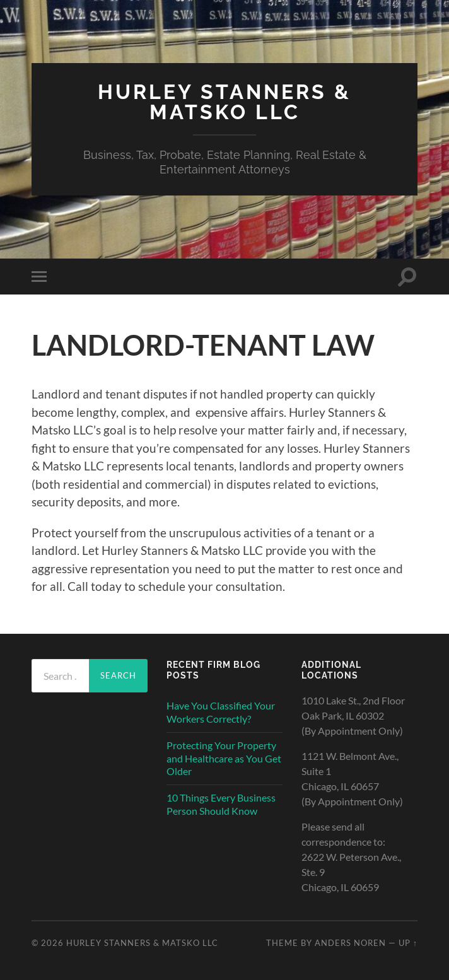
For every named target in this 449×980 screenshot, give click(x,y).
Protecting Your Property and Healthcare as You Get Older (224, 758)
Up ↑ (408, 943)
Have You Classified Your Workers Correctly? (221, 712)
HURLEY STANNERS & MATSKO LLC (224, 102)
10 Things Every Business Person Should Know (221, 804)
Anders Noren (350, 943)
